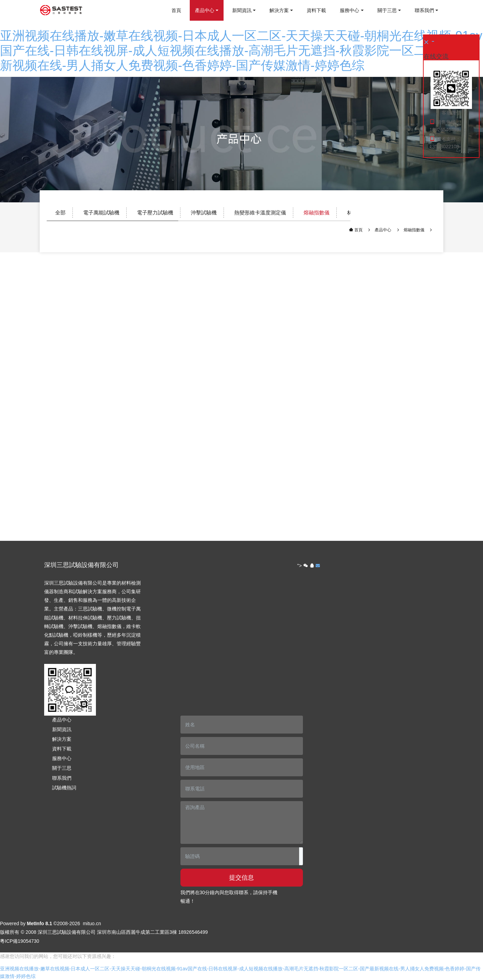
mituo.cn (92, 923)
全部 (60, 213)
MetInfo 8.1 (40, 923)
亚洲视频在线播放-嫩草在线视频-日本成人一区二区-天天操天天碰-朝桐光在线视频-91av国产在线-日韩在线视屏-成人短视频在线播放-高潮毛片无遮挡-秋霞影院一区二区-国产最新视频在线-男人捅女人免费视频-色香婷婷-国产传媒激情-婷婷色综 (241, 50)
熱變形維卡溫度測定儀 (260, 213)
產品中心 (383, 230)
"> (303, 566)
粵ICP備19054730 (20, 941)
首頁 (176, 10)
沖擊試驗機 (204, 213)
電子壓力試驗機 (155, 213)
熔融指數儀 (317, 213)
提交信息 (241, 878)
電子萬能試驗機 (101, 213)
